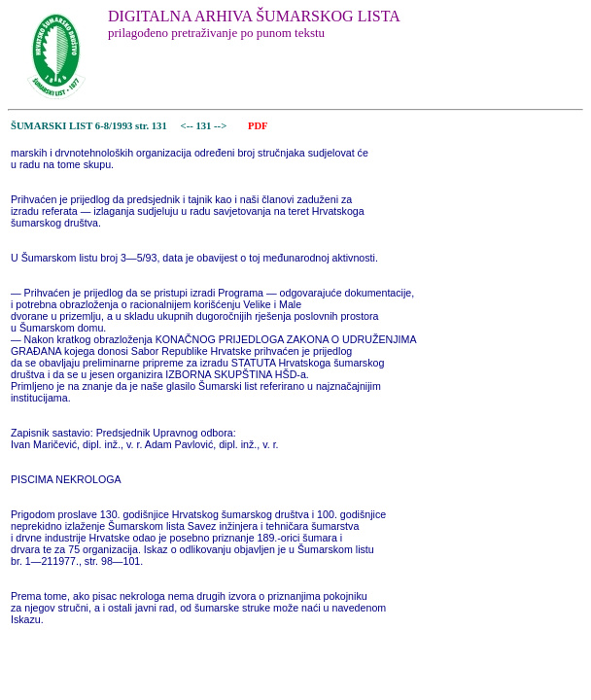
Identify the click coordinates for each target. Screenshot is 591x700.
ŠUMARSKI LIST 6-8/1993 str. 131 (89, 126)
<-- (187, 126)
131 (205, 126)
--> (222, 126)
